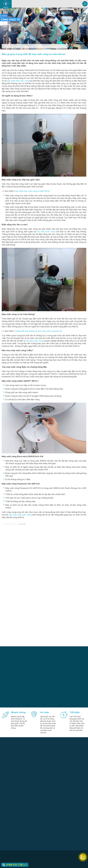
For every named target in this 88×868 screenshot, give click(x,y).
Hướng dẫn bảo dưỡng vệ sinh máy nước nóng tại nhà (38, 331)
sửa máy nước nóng (46, 231)
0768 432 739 (14, 865)
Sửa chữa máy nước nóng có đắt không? (32, 191)
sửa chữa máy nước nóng (18, 81)
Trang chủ (7, 46)
